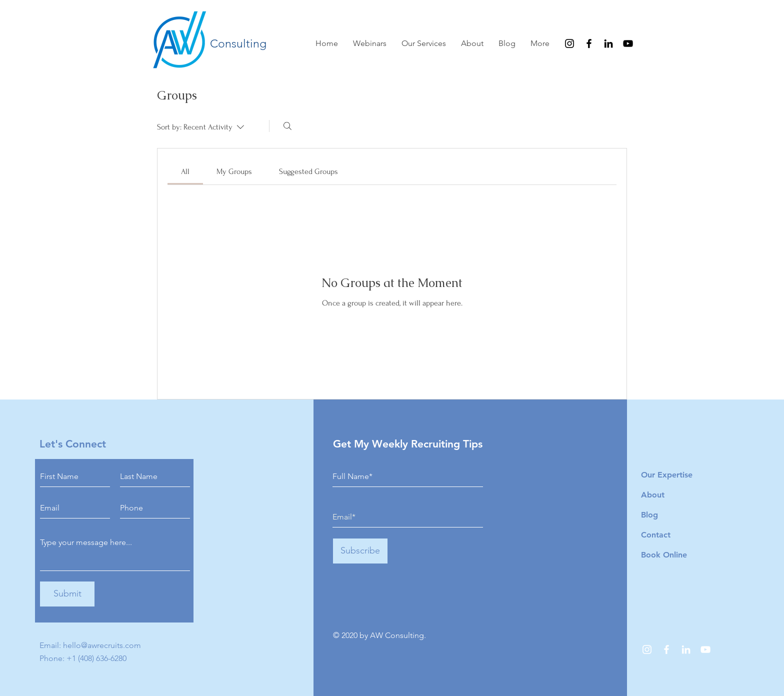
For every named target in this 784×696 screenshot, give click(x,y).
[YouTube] (628, 43)
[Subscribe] (360, 551)
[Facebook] (589, 43)
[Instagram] (569, 43)
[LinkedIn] (608, 43)
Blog (649, 515)
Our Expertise (667, 475)
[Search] (287, 126)
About (653, 495)
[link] (185, 171)
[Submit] (67, 594)
